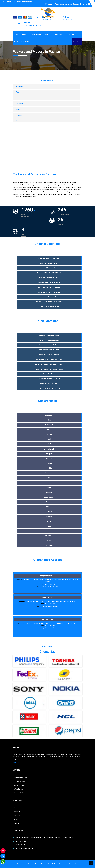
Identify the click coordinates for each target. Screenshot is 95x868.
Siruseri (18, 121)
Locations (59, 34)
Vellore (18, 109)
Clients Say (70, 34)
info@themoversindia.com (32, 26)
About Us (25, 34)
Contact (17, 823)
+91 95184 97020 (48, 20)
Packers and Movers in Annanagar (49, 258)
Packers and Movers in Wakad (49, 335)
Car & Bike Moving (20, 785)
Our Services (37, 34)
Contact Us (26, 42)
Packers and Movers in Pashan (49, 350)
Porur (18, 92)
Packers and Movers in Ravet (49, 345)
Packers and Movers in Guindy (49, 297)
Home (16, 34)
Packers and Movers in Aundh (49, 384)
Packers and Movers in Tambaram (49, 292)
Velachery (19, 98)
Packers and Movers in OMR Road (49, 273)
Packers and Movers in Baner (49, 340)
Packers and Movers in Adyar (49, 306)
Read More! (16, 762)
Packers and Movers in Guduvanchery (49, 302)
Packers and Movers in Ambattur (49, 282)
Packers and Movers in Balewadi (49, 355)
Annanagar (19, 86)
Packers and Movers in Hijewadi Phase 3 (49, 369)
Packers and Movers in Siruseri (49, 287)
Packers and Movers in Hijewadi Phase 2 (49, 365)
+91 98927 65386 (69, 20)
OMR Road (19, 104)
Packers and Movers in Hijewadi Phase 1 (49, 359)
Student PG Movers (21, 793)
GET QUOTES (77, 42)
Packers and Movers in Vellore (49, 277)
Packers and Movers (21, 778)
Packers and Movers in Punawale (49, 379)
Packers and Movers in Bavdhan (49, 388)
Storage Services (20, 782)
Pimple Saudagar (49, 374)
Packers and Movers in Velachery (49, 268)
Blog (16, 42)
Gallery (48, 34)
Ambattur (19, 115)
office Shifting (19, 789)
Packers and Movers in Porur (49, 263)
